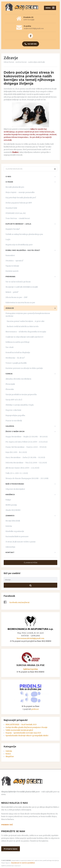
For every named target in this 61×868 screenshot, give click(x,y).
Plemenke (10, 389)
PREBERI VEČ (7, 825)
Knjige (8, 500)
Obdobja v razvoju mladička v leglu (20, 405)
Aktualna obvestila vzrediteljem (18, 379)
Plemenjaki (10, 384)
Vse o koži (10, 347)
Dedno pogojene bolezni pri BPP (19, 203)
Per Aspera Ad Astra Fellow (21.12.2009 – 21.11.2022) (26, 442)
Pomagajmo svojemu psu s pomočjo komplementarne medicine (28, 315)
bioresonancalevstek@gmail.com (30, 638)
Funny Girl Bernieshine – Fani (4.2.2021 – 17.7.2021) (26, 447)
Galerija (10, 426)
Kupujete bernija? (13, 229)
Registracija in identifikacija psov (19, 245)
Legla (8, 239)
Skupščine (10, 757)
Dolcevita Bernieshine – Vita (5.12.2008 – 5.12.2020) (26, 463)
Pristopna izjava (11, 849)
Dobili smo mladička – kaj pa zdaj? (23, 250)
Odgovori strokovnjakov (15, 489)
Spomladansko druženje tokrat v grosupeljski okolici (27, 736)
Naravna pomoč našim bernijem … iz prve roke (26, 321)
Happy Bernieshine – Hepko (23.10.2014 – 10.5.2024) (26, 437)
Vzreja (9, 374)
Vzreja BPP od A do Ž (14, 400)
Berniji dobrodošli (13, 521)
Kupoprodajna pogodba (15, 415)
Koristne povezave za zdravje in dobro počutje (24, 368)
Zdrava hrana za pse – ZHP (16, 297)
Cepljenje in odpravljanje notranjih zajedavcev (24, 337)
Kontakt (10, 552)
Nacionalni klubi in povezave (17, 537)
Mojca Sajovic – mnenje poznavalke (20, 192)
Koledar (9, 526)
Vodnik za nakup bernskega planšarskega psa (24, 234)
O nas (8, 176)
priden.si (35, 709)
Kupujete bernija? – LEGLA (18, 224)
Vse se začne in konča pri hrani (18, 282)
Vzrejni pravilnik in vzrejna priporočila (21, 395)
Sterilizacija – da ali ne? (15, 358)
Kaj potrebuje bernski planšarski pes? (21, 198)
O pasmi (9, 182)
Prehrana (10, 276)
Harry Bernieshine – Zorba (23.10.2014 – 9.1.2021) (25, 457)
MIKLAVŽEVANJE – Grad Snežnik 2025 (21, 725)
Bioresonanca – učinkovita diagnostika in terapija (26, 332)
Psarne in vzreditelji (14, 421)
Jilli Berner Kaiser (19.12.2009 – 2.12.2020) (22, 468)
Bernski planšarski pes (15, 187)
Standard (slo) (11, 208)
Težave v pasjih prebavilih (16, 363)
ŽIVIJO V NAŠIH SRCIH (15, 431)
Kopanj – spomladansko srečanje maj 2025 (23, 733)
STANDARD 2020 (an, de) (16, 213)
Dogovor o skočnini (13, 410)
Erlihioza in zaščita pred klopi (17, 342)
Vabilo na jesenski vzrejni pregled (19, 730)
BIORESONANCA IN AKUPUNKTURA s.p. (30, 629)
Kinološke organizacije (15, 531)
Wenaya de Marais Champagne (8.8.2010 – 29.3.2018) (27, 478)
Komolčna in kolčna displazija (18, 353)
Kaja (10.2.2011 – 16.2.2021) (16, 452)
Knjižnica (10, 494)
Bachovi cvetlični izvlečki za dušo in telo (23, 326)
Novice (8, 754)
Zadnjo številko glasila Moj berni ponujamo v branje (26, 727)
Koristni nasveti (12, 271)
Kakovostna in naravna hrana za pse (20, 303)
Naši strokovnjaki (15, 484)
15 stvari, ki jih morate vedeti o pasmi (20, 542)
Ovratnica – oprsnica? (14, 261)
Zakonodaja (10, 547)
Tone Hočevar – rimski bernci (18, 218)
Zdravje (10, 308)
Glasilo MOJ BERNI (13, 510)
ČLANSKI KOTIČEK (31, 563)
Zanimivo (10, 516)
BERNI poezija (11, 505)
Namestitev (10, 255)
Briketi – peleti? (12, 292)
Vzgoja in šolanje (12, 266)
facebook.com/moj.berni (17, 602)
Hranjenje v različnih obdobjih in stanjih (22, 287)
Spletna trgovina (30, 669)
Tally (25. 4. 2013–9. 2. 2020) (17, 473)
